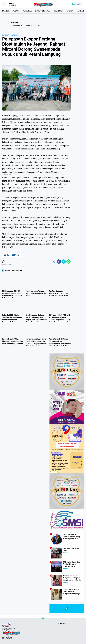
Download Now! (78, 4)
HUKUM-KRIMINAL (44, 11)
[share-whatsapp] (68, 262)
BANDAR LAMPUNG (10, 35)
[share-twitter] (63, 262)
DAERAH (16, 11)
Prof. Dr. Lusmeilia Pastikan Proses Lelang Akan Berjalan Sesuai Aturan (73, 537)
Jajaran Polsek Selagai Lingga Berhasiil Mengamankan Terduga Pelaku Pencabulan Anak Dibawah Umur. (72, 592)
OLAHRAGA (60, 11)
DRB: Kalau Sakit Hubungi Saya (72, 550)
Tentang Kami (6, 630)
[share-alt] (54, 262)
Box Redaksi (6, 627)
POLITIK (6, 11)
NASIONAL (28, 11)
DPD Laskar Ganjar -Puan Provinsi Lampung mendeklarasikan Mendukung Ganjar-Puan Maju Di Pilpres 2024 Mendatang (72, 564)
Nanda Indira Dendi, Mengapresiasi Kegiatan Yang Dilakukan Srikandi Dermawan (71, 578)
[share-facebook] (59, 262)
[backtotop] (43, 619)
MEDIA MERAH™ (7, 639)
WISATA (71, 11)
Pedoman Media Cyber (9, 628)
